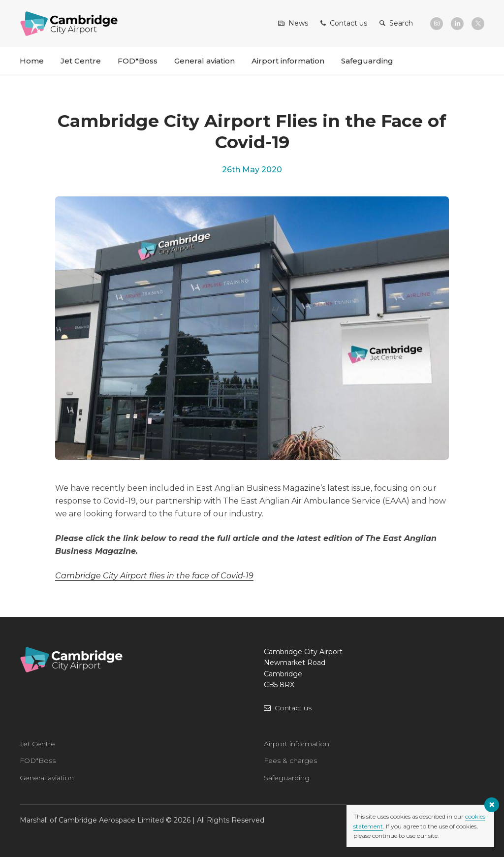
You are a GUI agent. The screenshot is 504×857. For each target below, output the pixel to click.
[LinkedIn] (457, 24)
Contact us (293, 708)
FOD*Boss (138, 61)
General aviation (205, 61)
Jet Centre (81, 61)
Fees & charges (290, 761)
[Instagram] (437, 24)
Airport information (288, 61)
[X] (478, 24)
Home (32, 61)
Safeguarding (367, 61)
